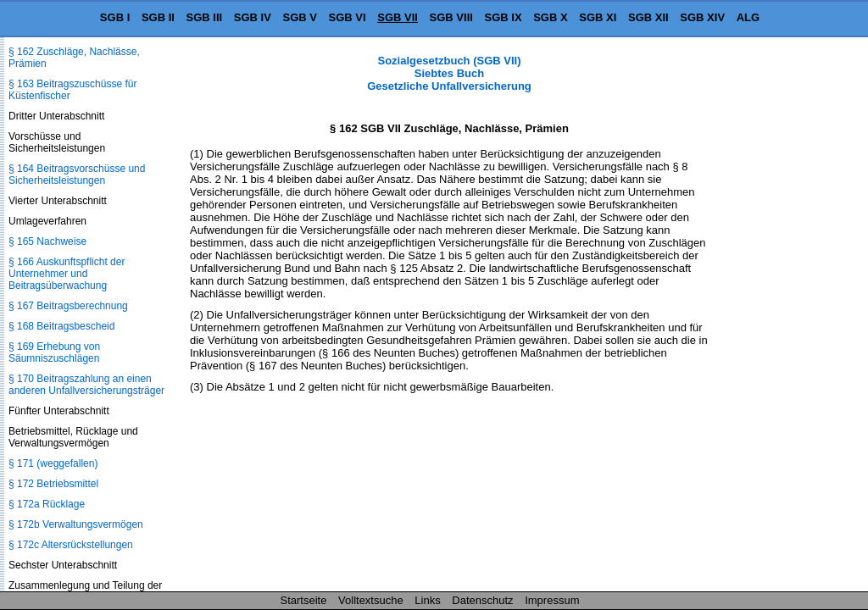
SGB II (158, 17)
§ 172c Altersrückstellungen (71, 545)
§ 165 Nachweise (47, 241)
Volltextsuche (371, 600)
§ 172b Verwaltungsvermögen (76, 524)
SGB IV (253, 17)
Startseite (304, 600)
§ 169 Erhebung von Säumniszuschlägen (54, 352)
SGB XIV (702, 17)
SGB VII (398, 17)
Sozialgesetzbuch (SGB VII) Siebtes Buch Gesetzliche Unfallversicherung (449, 73)
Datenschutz (482, 600)
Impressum (552, 600)
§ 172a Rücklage (47, 504)
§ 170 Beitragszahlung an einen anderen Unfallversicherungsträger (86, 385)
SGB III (205, 17)
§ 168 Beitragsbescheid (61, 326)
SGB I (115, 17)
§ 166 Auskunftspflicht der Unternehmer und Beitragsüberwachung (67, 274)
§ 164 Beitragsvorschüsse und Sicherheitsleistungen (77, 175)
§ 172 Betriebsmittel (53, 484)
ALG (748, 17)
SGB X (550, 17)
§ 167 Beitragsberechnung (68, 306)
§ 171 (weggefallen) (53, 463)
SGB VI (348, 17)
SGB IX (504, 17)
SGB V (299, 17)
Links (427, 600)
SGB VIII (451, 17)
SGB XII (648, 17)
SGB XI (598, 17)
